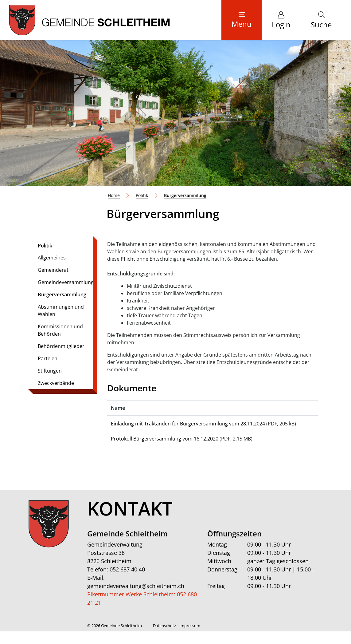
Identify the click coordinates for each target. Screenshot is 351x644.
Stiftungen (50, 371)
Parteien (48, 358)
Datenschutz (164, 638)
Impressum (190, 638)
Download (296, 426)
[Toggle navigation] (242, 20)
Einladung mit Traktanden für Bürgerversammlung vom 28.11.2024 (188, 424)
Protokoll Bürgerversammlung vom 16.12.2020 (165, 446)
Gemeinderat (53, 270)
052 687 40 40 (127, 582)
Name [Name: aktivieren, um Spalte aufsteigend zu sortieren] (118, 408)
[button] (321, 20)
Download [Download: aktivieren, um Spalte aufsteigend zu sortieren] (289, 408)
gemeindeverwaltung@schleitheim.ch (136, 599)
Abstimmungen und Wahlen (61, 310)
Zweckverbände (56, 383)
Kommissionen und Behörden (60, 330)
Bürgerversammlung (62, 296)
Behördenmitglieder (61, 346)
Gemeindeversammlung (66, 282)
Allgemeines (52, 258)
